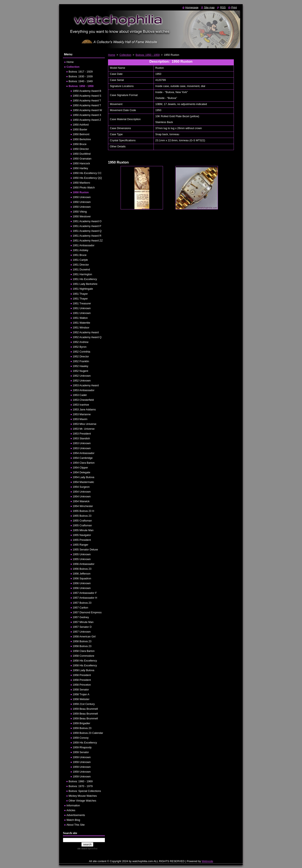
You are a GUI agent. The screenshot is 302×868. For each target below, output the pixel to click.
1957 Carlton (80, 608)
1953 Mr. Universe (84, 429)
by (92, 849)
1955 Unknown (82, 554)
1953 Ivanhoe (81, 405)
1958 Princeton (82, 685)
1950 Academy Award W (87, 110)
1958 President (82, 675)
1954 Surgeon (81, 487)
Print (234, 7)
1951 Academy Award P (87, 226)
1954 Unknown (82, 492)
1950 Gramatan (82, 159)
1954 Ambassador (84, 453)
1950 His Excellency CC (87, 173)
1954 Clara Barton (84, 463)
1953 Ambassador (84, 390)
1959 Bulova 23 (82, 728)
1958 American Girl (84, 636)
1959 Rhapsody (82, 747)
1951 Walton (80, 318)
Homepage (192, 7)
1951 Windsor (81, 328)
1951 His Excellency (85, 279)
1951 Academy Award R (87, 236)
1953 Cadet (80, 395)
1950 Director (81, 149)
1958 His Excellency (85, 661)
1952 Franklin (81, 361)
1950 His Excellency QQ (87, 178)
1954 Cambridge (83, 458)
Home (112, 55)
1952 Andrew (81, 342)
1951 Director (81, 265)
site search (82, 849)
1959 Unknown (82, 757)
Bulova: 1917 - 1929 (81, 72)
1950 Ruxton (81, 192)
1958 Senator (81, 690)
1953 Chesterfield (83, 400)
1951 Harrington (82, 274)
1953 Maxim (80, 419)
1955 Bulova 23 (82, 516)
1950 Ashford (81, 125)
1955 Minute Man (83, 530)
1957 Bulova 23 (82, 603)
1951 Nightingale (83, 289)
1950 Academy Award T (87, 101)
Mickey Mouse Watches (83, 796)
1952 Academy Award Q (87, 337)
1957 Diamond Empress (87, 612)
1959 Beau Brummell (85, 709)
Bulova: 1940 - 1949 (81, 81)
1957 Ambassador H (85, 598)
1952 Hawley (81, 366)
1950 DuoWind (82, 154)
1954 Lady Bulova (83, 477)
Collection (125, 55)
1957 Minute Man (83, 622)
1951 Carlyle (80, 260)
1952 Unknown (82, 376)
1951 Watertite (81, 323)
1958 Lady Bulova (83, 670)
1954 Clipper (80, 468)
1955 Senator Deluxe (85, 549)
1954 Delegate (81, 472)
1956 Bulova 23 (82, 569)
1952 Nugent (80, 371)
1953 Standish (81, 438)
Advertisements (76, 815)
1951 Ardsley (81, 250)
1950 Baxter (80, 129)
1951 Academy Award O (87, 221)
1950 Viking (80, 212)
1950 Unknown (82, 197)
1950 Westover (82, 216)
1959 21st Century (84, 704)
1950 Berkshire (82, 139)
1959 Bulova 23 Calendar (88, 733)
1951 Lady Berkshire (85, 284)
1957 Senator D (82, 627)
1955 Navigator (82, 535)
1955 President (82, 540)
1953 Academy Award (86, 385)
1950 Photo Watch (84, 187)
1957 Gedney (81, 617)
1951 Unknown (82, 308)
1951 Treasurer (82, 303)
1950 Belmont (81, 134)
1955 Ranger (81, 545)
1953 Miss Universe (85, 424)
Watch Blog (73, 820)
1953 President (82, 434)
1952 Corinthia (81, 352)
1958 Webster (81, 699)
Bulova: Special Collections (85, 791)
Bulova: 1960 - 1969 (81, 781)
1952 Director (81, 356)
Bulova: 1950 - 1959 (148, 55)
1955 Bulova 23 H (83, 511)
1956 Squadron (82, 578)
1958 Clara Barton (84, 651)
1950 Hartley (80, 168)
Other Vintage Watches (82, 801)
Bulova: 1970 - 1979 (81, 786)
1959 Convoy (81, 738)
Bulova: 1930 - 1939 (81, 76)
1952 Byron (80, 347)
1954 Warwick (81, 501)
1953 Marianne (82, 414)
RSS (223, 7)
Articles (71, 810)
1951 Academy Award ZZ (88, 241)
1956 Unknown (82, 583)
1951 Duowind (81, 269)
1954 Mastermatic (83, 482)
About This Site (76, 825)
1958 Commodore (83, 656)
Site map (209, 7)
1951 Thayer (80, 294)
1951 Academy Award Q (87, 231)
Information (73, 805)
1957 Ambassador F (85, 593)
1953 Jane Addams (84, 409)
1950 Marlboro (81, 183)
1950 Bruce (80, 144)
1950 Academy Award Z (87, 120)
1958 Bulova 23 (82, 641)
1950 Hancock (81, 163)
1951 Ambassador (84, 245)
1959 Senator (81, 752)
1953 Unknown (82, 443)
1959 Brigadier (81, 723)
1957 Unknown (82, 632)
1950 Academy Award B (87, 91)
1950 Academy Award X (87, 115)
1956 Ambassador (84, 564)
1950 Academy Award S (87, 96)
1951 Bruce (80, 255)
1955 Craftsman (82, 521)
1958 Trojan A (81, 694)
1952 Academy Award (86, 332)
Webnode (208, 861)
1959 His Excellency (85, 743)
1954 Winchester (83, 506)
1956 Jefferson (82, 574)
